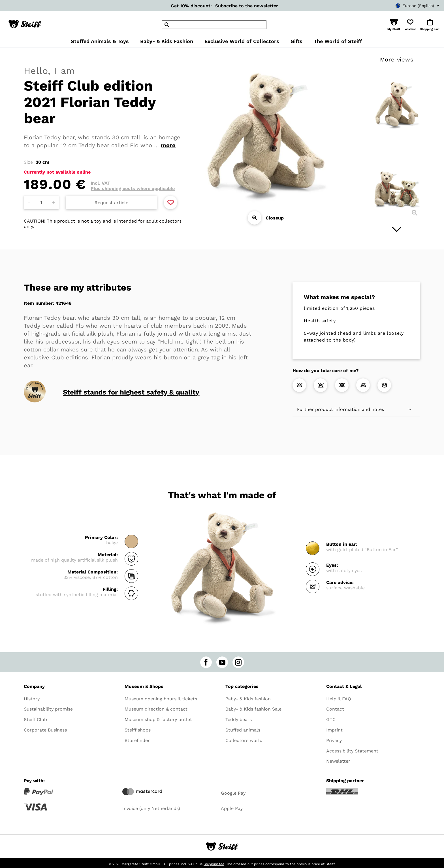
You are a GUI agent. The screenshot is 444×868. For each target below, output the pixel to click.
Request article (111, 203)
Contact (335, 709)
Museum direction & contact (156, 709)
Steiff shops (138, 730)
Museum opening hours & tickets (161, 699)
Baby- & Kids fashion (248, 699)
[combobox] (409, 6)
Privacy (334, 740)
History (32, 699)
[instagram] (238, 662)
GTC (331, 719)
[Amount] (41, 202)
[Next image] (397, 229)
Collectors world (244, 740)
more (168, 145)
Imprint (334, 730)
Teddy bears (239, 719)
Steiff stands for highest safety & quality (131, 392)
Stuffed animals (243, 730)
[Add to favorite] (170, 202)
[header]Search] (214, 25)
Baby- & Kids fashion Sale (253, 709)
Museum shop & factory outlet (158, 719)
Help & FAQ (339, 699)
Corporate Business (45, 730)
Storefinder (137, 740)
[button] (394, 25)
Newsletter (338, 761)
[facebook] (206, 662)
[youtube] (222, 662)
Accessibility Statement (352, 751)
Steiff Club (35, 719)
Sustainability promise (48, 709)
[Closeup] (255, 218)
